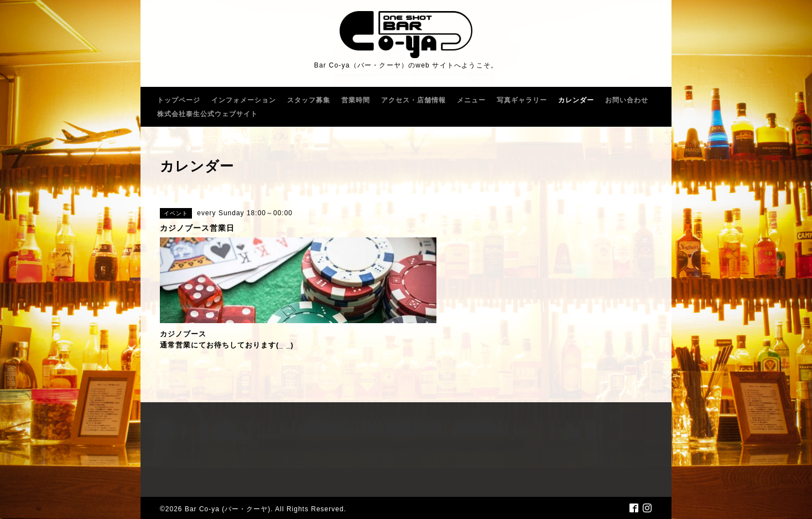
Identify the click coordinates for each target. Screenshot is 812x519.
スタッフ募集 (309, 100)
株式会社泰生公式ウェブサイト (207, 114)
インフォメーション (244, 100)
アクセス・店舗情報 (413, 100)
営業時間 (356, 100)
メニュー (471, 100)
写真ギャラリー (522, 100)
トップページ (179, 100)
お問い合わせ (627, 100)
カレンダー (576, 100)
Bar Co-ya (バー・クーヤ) (228, 509)
